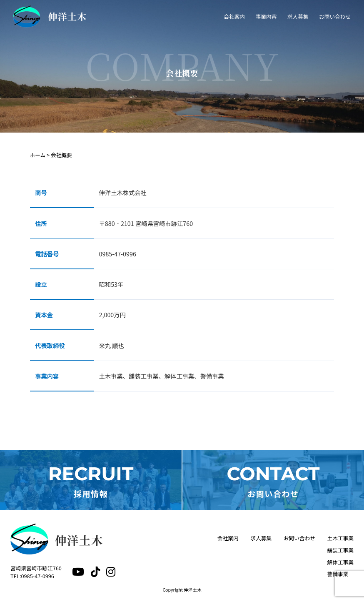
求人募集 (298, 16)
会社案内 (234, 16)
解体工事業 (340, 562)
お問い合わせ (335, 16)
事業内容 (266, 16)
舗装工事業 (340, 550)
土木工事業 (340, 538)
